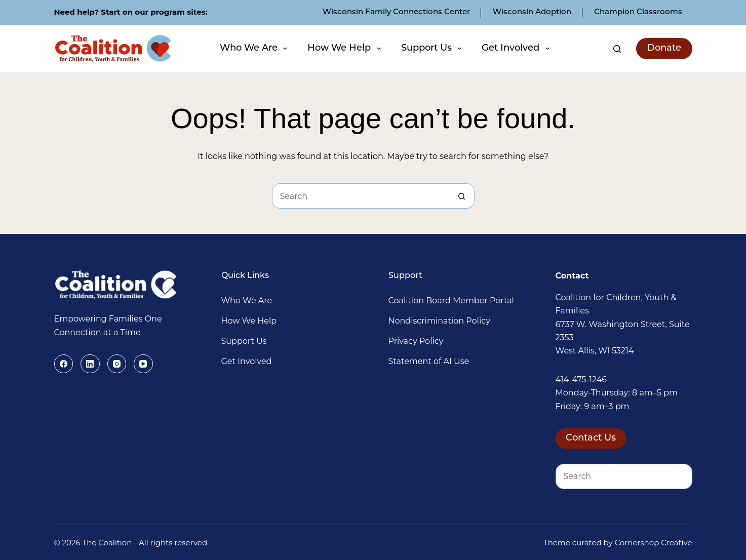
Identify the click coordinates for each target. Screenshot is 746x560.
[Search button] (462, 196)
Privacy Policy (416, 341)
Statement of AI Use (429, 361)
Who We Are (255, 49)
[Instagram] (117, 364)
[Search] (617, 49)
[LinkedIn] (90, 364)
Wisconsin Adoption (532, 12)
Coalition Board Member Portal (451, 301)
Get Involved (517, 49)
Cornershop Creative (654, 543)
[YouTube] (143, 364)
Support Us (433, 49)
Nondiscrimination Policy (439, 321)
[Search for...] (361, 196)
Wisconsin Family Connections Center (396, 12)
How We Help (345, 49)
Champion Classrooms (638, 12)
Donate (664, 48)
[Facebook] (64, 364)
